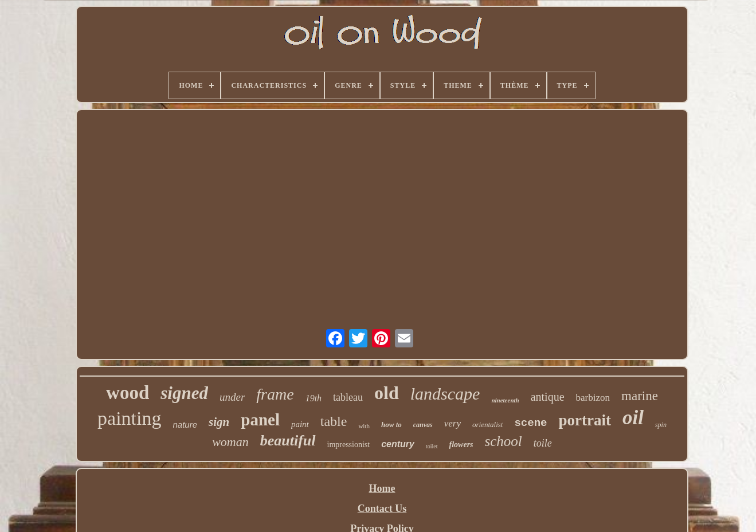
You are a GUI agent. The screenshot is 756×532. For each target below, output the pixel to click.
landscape (445, 394)
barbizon (593, 398)
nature (185, 425)
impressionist (349, 445)
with (364, 426)
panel (260, 420)
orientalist (487, 425)
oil (633, 418)
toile (543, 443)
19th (314, 398)
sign (219, 422)
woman (230, 442)
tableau (348, 397)
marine (640, 396)
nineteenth (505, 400)
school (504, 441)
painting (129, 418)
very (453, 423)
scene (530, 423)
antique (548, 397)
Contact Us (382, 508)
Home (382, 488)
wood (128, 393)
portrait (584, 420)
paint (300, 424)
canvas (423, 425)
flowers (461, 445)
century (398, 444)
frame (275, 394)
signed (184, 393)
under (232, 397)
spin (661, 425)
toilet (432, 446)
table (334, 421)
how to (391, 425)
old (387, 393)
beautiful (288, 441)
